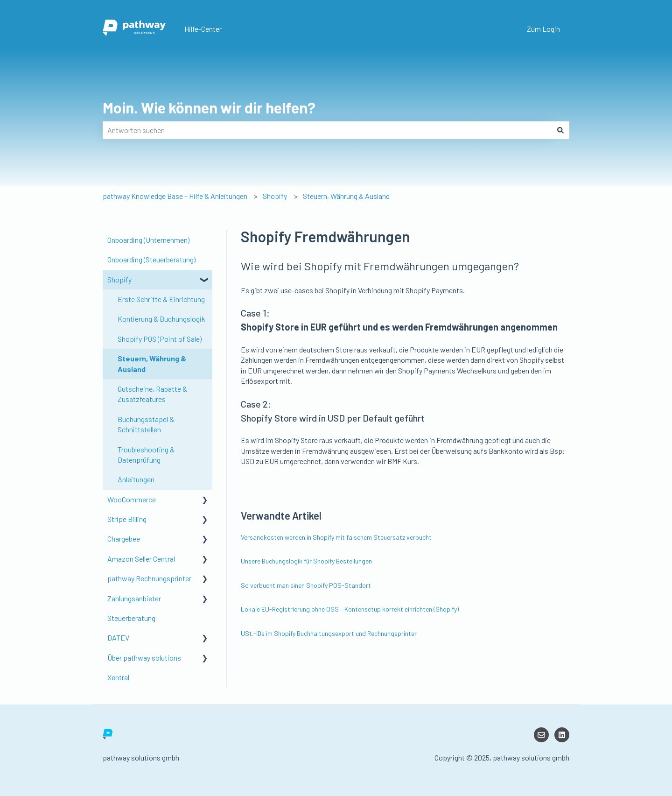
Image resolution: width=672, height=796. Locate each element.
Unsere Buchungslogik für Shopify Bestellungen (306, 561)
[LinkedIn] (562, 735)
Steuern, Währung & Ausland (346, 196)
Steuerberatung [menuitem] (131, 618)
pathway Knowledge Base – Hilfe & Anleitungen (175, 196)
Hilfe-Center (203, 29)
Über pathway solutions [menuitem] (144, 658)
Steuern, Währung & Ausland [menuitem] (152, 363)
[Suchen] (560, 130)
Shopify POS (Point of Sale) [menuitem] (160, 339)
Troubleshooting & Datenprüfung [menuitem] (146, 454)
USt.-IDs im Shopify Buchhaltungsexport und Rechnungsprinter (329, 633)
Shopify (275, 196)
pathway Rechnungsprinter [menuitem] (149, 578)
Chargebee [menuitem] (124, 539)
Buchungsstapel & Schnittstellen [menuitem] (146, 424)
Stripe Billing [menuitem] (127, 519)
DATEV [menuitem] (118, 638)
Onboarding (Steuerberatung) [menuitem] (151, 259)
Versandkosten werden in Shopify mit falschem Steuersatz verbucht (336, 537)
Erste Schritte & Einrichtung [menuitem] (161, 299)
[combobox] (327, 130)
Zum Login (543, 29)
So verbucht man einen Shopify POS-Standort (306, 585)
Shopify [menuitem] (119, 279)
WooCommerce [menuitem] (132, 499)
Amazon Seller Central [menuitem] (141, 559)
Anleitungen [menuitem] (136, 479)
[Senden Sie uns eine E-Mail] (541, 735)
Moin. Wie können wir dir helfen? (209, 107)
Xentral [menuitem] (118, 677)
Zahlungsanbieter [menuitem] (134, 598)
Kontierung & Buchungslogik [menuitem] (161, 319)
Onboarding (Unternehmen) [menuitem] (148, 240)
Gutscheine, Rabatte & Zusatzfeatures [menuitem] (152, 394)
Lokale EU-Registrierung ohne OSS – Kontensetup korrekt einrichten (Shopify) (350, 609)
